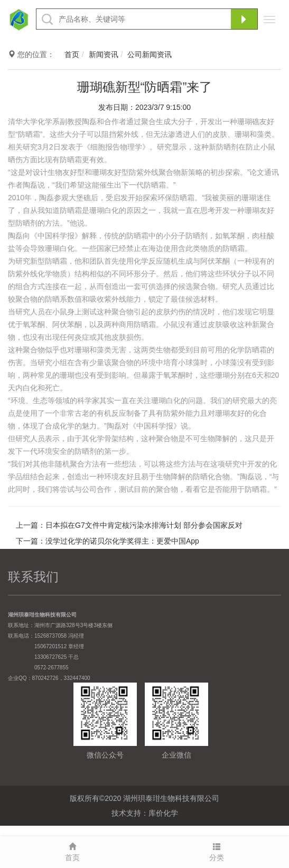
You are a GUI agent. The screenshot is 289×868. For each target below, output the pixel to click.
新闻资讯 (104, 54)
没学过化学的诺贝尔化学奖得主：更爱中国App (122, 541)
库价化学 (163, 813)
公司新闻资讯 (150, 54)
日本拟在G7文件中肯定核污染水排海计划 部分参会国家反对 (144, 525)
